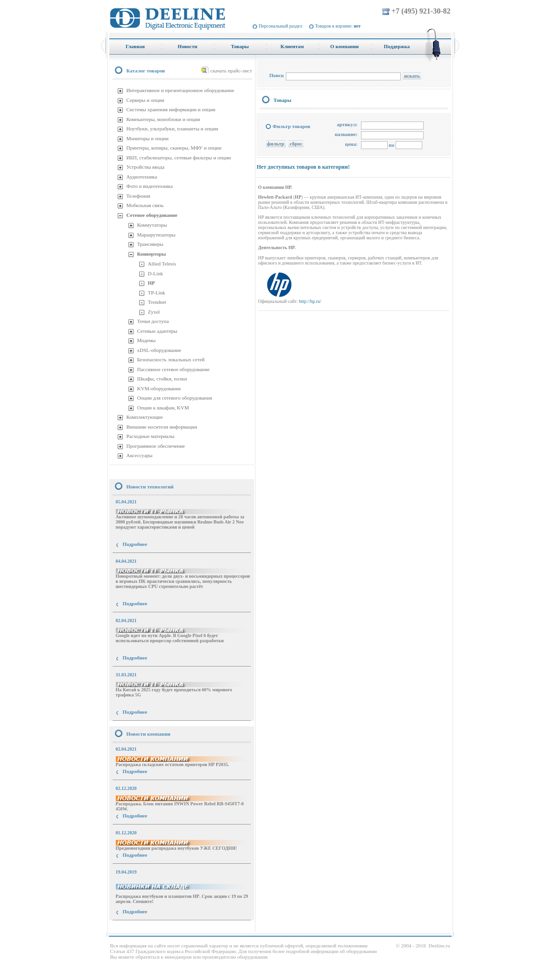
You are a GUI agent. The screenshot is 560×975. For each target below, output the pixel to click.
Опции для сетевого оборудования (175, 398)
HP (152, 283)
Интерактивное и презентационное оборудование (181, 90)
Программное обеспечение (156, 446)
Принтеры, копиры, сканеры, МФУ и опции (174, 148)
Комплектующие (145, 417)
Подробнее (135, 544)
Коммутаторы (152, 225)
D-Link (156, 273)
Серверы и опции (145, 100)
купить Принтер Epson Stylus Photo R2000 (151, 928)
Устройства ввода (146, 167)
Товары (283, 100)
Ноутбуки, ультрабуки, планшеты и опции (173, 129)
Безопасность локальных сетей (171, 359)
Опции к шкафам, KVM (163, 408)
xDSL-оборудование (159, 350)
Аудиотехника (142, 177)
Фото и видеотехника (150, 186)
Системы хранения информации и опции (171, 109)
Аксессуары (140, 455)
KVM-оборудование (159, 388)
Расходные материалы (151, 436)
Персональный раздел (280, 26)
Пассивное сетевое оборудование (174, 369)
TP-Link (157, 293)
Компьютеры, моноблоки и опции (163, 119)
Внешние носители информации (162, 427)
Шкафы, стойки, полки (162, 379)
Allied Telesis (162, 264)
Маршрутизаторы (156, 235)
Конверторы (152, 254)
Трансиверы (150, 244)
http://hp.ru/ (310, 301)
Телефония (138, 196)
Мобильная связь (145, 205)
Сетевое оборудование (152, 215)
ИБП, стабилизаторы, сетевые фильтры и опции (179, 158)
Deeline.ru (439, 946)
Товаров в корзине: (338, 26)
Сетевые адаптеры (157, 331)
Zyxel (154, 312)
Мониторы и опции (148, 138)
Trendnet (157, 302)
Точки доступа (153, 321)
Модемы (147, 340)
